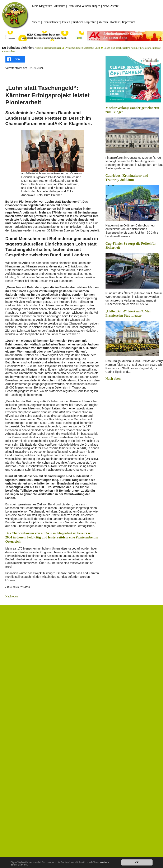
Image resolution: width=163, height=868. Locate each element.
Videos (36, 22)
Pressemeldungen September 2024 (83, 48)
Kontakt (115, 22)
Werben (103, 22)
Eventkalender (51, 22)
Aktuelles (60, 6)
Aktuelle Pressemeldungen (48, 48)
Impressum (129, 22)
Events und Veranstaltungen (84, 6)
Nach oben (12, 596)
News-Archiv (110, 6)
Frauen (66, 22)
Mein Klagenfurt (42, 6)
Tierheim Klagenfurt (84, 22)
